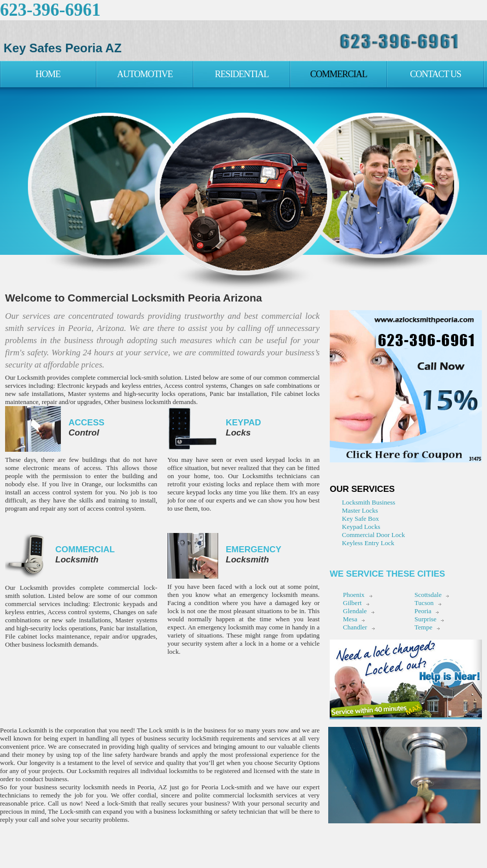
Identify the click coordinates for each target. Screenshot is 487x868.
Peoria (423, 611)
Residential (242, 74)
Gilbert (352, 603)
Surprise (425, 619)
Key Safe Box (360, 519)
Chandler (355, 627)
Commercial (338, 74)
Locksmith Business (369, 502)
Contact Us (436, 74)
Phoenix (354, 595)
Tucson (424, 603)
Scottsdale (428, 595)
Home (48, 74)
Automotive (145, 74)
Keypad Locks (361, 527)
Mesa (350, 619)
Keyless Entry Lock (368, 543)
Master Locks (360, 510)
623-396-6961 (50, 10)
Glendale (355, 611)
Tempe (423, 627)
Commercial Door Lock (373, 535)
